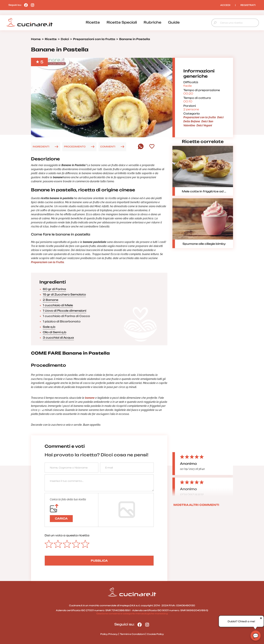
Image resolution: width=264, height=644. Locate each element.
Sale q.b (49, 327)
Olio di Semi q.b (55, 332)
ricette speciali (122, 22)
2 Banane (51, 300)
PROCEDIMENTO (75, 147)
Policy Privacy (109, 634)
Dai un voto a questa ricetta (67, 535)
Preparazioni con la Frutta (47, 262)
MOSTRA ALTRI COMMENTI (196, 505)
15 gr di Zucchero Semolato (64, 294)
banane (89, 398)
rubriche (152, 22)
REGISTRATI (248, 5)
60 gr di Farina (54, 289)
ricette (93, 22)
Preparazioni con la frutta (200, 117)
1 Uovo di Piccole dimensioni (64, 311)
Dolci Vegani (204, 125)
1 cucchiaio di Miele (58, 305)
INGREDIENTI (41, 147)
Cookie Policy (155, 634)
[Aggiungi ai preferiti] (152, 147)
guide (174, 22)
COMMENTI (108, 147)
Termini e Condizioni (132, 634)
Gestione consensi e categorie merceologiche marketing (132, 614)
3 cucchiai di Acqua (58, 338)
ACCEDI (225, 5)
